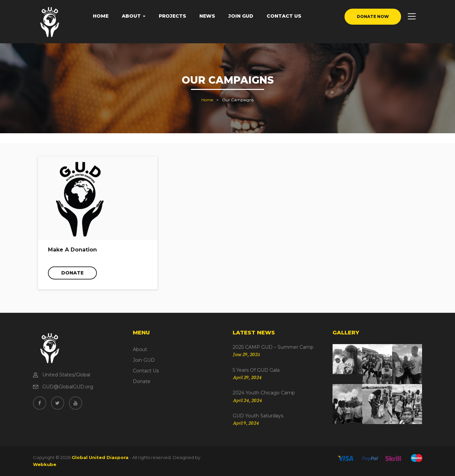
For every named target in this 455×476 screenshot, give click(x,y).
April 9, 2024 (246, 423)
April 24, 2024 (247, 400)
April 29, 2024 (247, 377)
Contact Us (284, 16)
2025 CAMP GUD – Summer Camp (273, 347)
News (207, 16)
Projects (172, 16)
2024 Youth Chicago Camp (264, 393)
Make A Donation (72, 250)
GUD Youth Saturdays (258, 416)
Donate (72, 273)
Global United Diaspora (100, 457)
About (134, 16)
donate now (373, 16)
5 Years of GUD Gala (256, 370)
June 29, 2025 (246, 354)
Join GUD (241, 16)
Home (101, 16)
